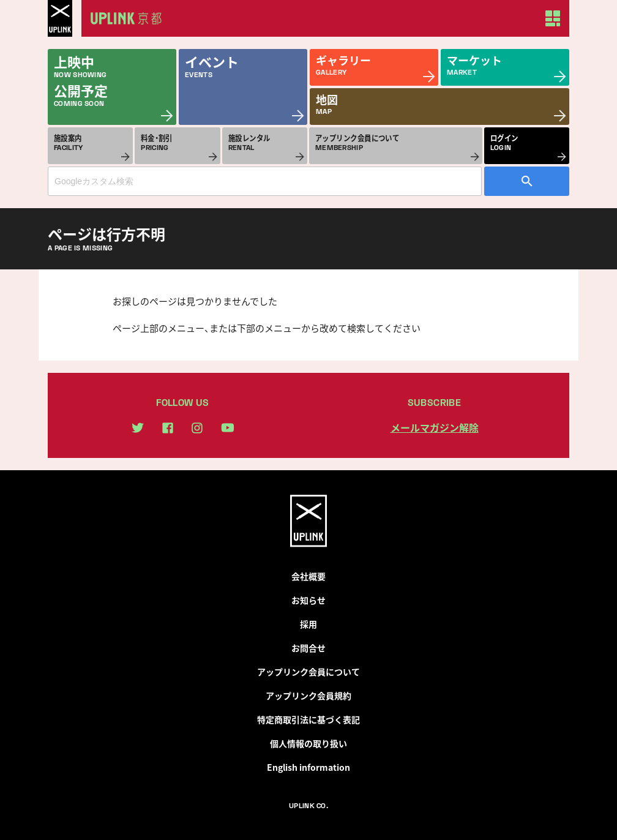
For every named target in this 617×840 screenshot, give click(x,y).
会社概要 (308, 576)
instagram (197, 428)
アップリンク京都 (130, 18)
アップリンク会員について (308, 672)
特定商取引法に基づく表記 (308, 719)
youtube (228, 428)
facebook (168, 428)
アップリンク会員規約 (308, 696)
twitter (138, 428)
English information (308, 767)
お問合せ (308, 648)
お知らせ (308, 600)
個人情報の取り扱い (308, 743)
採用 (308, 624)
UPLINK (60, 18)
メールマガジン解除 (435, 427)
